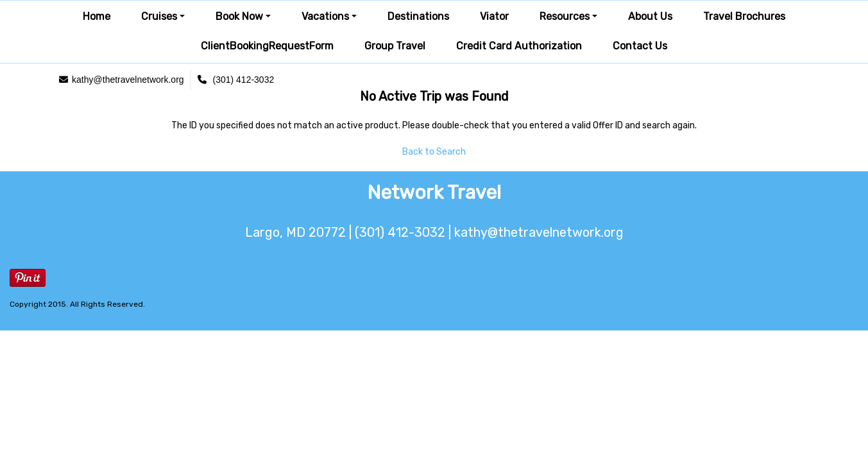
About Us (650, 16)
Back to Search (434, 152)
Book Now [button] (239, 16)
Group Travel (395, 46)
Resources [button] (565, 16)
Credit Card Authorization (519, 46)
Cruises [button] (159, 16)
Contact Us (640, 46)
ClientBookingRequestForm (267, 46)
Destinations (418, 16)
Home (97, 16)
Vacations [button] (325, 16)
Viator (494, 16)
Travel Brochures (744, 16)
